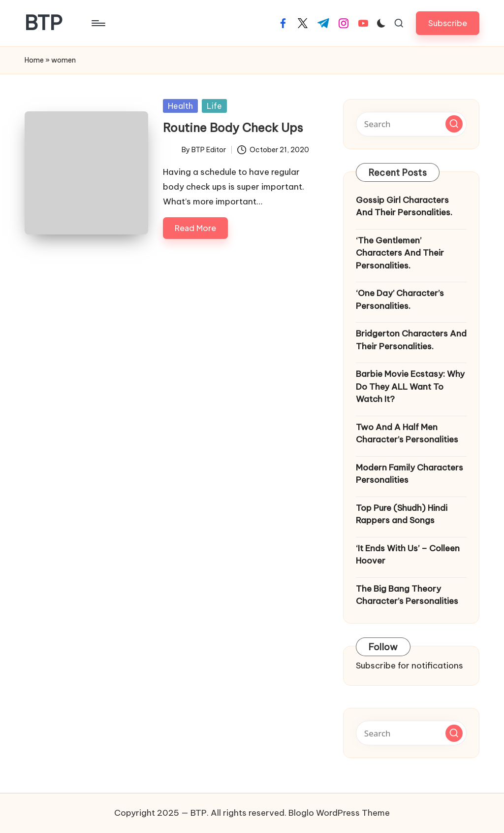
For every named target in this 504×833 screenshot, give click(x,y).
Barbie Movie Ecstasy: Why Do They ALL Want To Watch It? (410, 386)
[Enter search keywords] (411, 124)
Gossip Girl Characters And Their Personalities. (404, 206)
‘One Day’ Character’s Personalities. (400, 300)
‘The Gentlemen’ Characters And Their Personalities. (400, 253)
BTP (44, 23)
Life (214, 106)
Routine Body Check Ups (233, 128)
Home (34, 60)
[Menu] (98, 23)
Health (180, 106)
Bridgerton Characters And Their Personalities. (411, 340)
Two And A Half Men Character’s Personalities (407, 433)
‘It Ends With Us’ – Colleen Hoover (408, 555)
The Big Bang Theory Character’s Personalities (407, 595)
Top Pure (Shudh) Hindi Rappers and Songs (402, 514)
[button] (448, 23)
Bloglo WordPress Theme (339, 813)
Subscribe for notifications (409, 666)
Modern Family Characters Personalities (409, 474)
